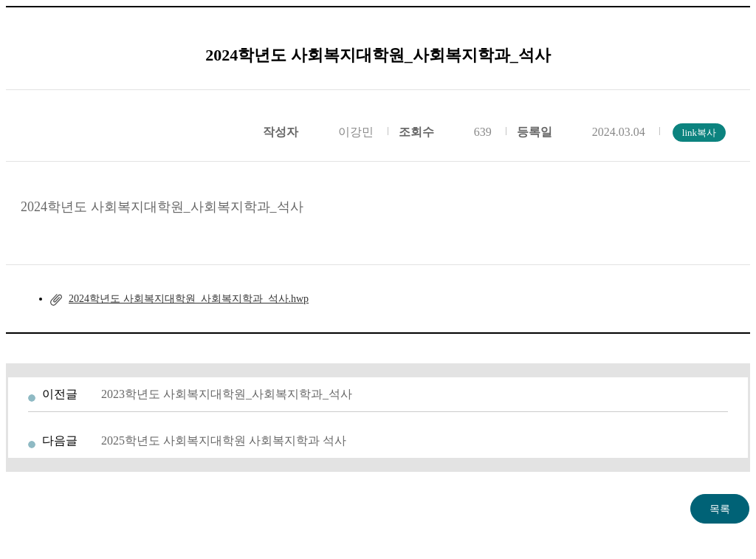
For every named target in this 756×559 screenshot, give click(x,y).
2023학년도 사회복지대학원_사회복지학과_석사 (227, 394)
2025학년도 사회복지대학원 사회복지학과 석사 (224, 440)
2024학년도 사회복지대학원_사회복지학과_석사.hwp (189, 299)
